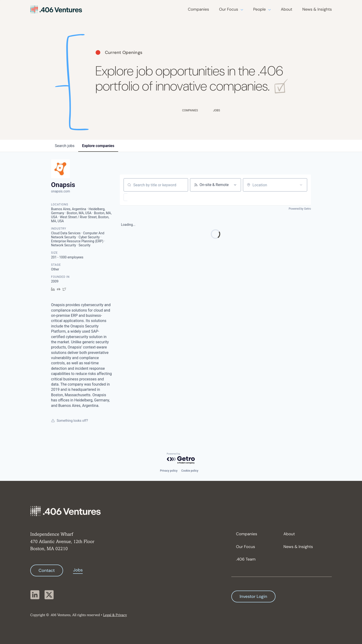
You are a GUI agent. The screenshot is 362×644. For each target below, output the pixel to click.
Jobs (78, 570)
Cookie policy (190, 471)
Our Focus (229, 9)
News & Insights (317, 9)
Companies (198, 9)
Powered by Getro (300, 209)
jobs (65, 146)
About (287, 9)
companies (98, 146)
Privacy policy (169, 471)
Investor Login (253, 596)
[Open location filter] (301, 185)
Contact (47, 570)
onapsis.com (60, 191)
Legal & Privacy (115, 615)
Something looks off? (69, 421)
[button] (139, 197)
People (259, 9)
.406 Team (246, 559)
